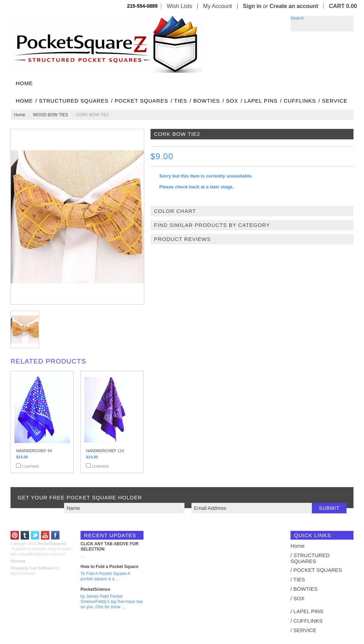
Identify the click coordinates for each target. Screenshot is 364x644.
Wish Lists (179, 6)
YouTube (45, 535)
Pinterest (15, 535)
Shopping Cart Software (32, 568)
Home (20, 115)
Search (297, 18)
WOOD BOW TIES (50, 115)
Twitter (35, 535)
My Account (218, 6)
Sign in (252, 6)
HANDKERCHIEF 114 (105, 451)
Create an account (294, 6)
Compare (30, 467)
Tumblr (25, 535)
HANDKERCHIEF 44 (34, 451)
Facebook (55, 535)
